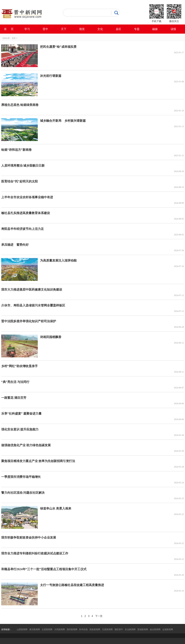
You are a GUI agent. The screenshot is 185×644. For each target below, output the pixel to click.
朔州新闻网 (72, 629)
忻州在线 (83, 629)
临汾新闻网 (155, 629)
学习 (27, 29)
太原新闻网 (47, 629)
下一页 (99, 616)
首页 (14, 38)
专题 (137, 29)
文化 (100, 29)
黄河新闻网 (35, 629)
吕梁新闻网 (107, 629)
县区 (118, 29)
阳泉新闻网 (95, 629)
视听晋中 (119, 629)
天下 (64, 29)
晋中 (45, 29)
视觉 (82, 29)
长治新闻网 (130, 629)
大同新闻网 (60, 629)
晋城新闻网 (143, 629)
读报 (173, 29)
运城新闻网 (168, 629)
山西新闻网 (22, 629)
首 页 (9, 29)
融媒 (155, 29)
